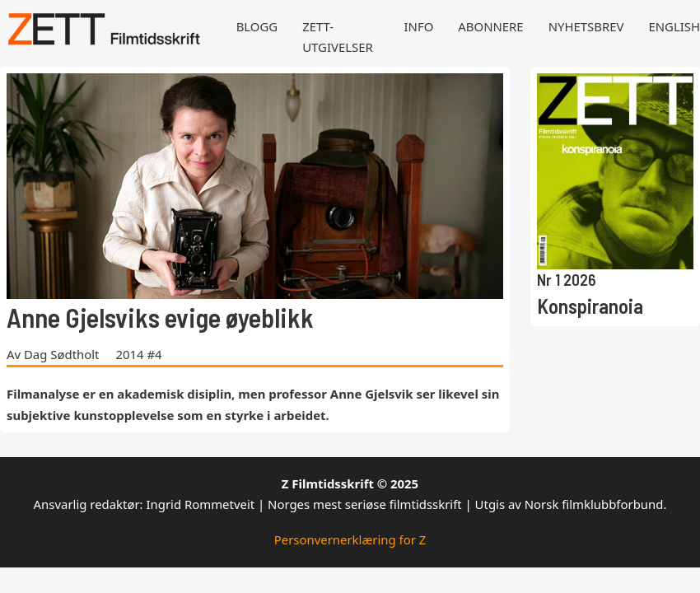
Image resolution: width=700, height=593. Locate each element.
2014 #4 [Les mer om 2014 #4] (138, 354)
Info (419, 26)
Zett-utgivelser (338, 37)
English (674, 26)
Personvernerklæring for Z (350, 539)
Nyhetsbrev (586, 26)
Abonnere (490, 26)
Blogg (257, 26)
